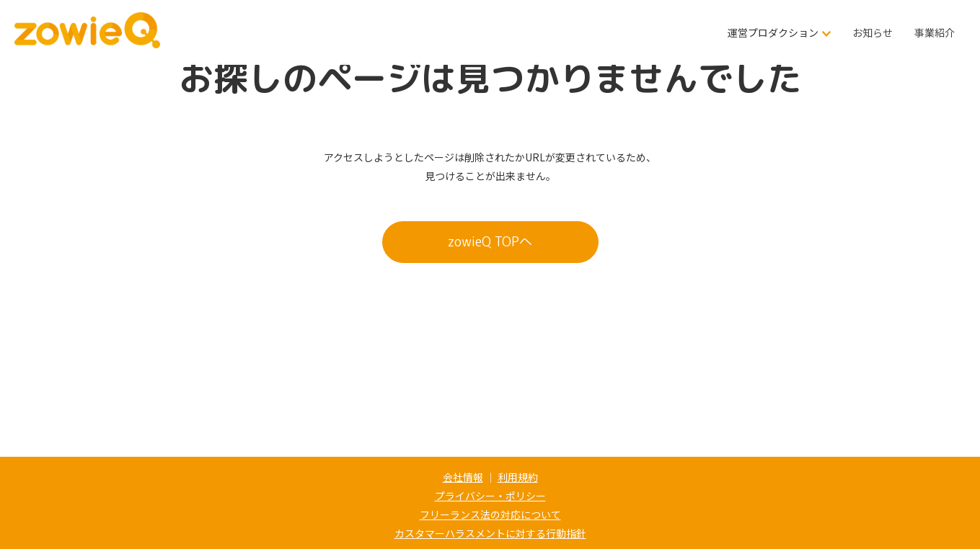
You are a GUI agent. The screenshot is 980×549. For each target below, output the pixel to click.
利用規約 (518, 477)
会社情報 (463, 477)
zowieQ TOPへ (490, 242)
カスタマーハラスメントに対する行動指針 (490, 533)
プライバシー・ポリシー (490, 496)
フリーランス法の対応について (490, 514)
